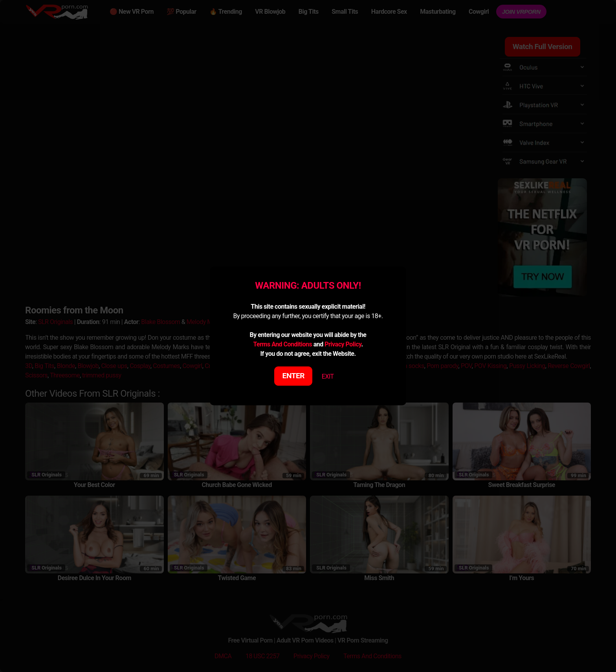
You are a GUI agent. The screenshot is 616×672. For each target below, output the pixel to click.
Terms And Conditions (282, 344)
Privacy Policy (343, 344)
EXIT (328, 376)
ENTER (294, 376)
